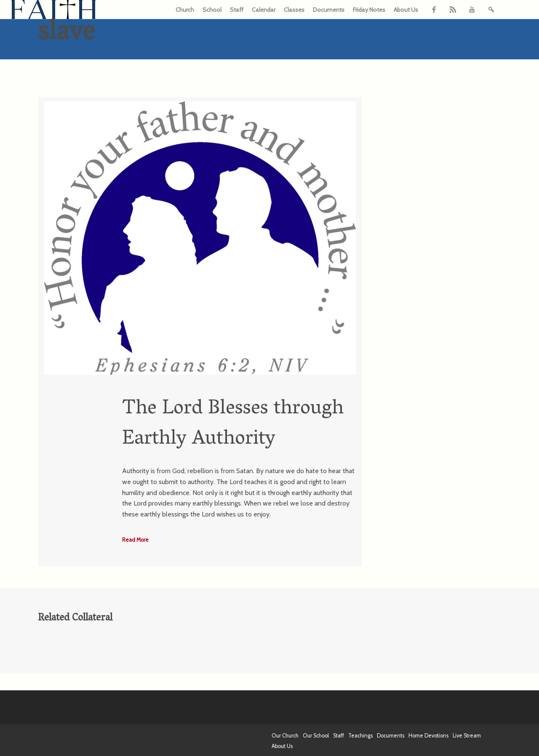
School (212, 10)
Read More (135, 540)
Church (185, 10)
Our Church (285, 736)
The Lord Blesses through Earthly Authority (233, 425)
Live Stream (467, 736)
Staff (237, 10)
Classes (294, 10)
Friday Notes (369, 10)
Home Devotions (428, 736)
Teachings (360, 736)
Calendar (264, 10)
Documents (329, 10)
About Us (406, 10)
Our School (316, 736)
